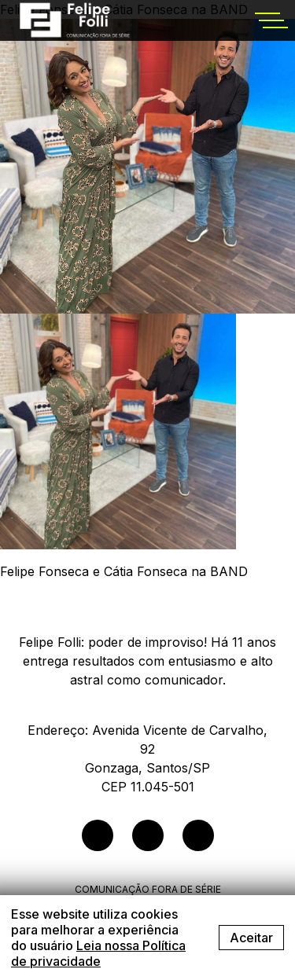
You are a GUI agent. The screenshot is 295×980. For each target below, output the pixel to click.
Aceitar (251, 938)
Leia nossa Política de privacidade (98, 953)
